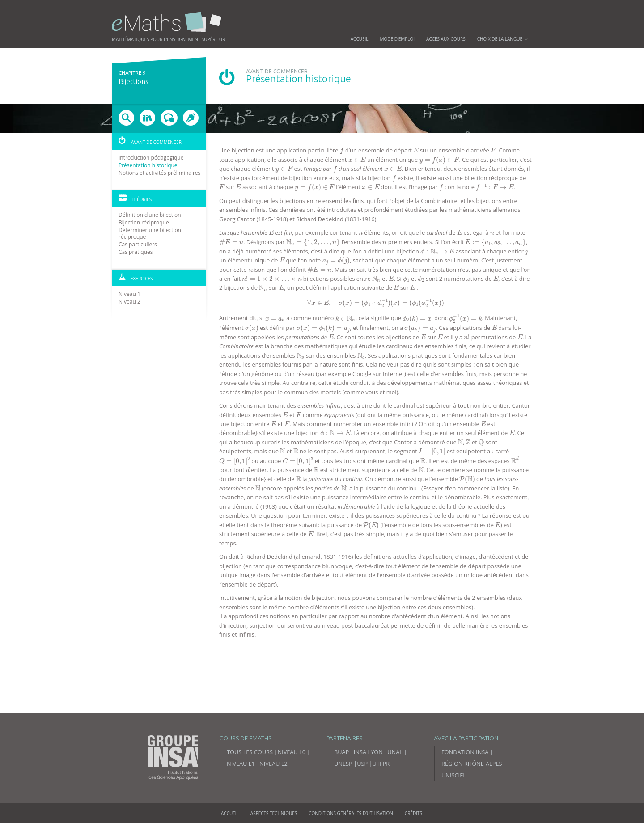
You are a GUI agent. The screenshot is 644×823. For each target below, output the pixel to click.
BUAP (341, 752)
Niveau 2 (129, 302)
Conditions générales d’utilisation (351, 813)
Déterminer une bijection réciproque (150, 233)
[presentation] (342, 151)
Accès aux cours (446, 39)
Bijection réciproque (144, 222)
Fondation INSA (465, 752)
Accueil (360, 39)
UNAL (395, 752)
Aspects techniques (274, 813)
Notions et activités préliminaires (159, 173)
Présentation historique (148, 165)
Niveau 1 (129, 294)
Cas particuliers (138, 244)
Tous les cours (250, 752)
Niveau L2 (273, 764)
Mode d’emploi (398, 39)
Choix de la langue (503, 39)
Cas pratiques (136, 252)
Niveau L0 (291, 752)
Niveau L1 (241, 764)
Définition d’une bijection (150, 215)
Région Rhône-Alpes (472, 764)
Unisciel (454, 775)
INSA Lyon (368, 752)
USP (362, 764)
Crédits (413, 813)
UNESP (343, 764)
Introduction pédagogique (151, 158)
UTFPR (381, 764)
